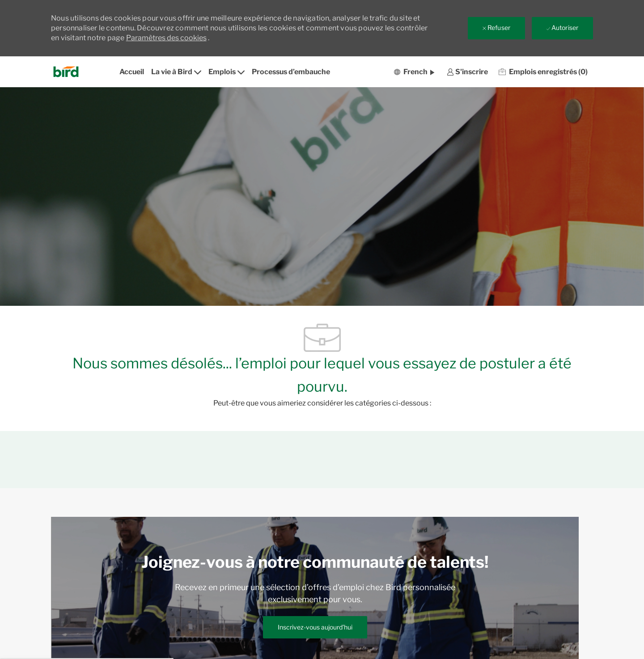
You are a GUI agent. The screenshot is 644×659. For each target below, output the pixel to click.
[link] (467, 72)
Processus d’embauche (291, 72)
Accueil (132, 72)
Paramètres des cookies (166, 38)
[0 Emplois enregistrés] (543, 72)
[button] (414, 72)
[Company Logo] (69, 72)
